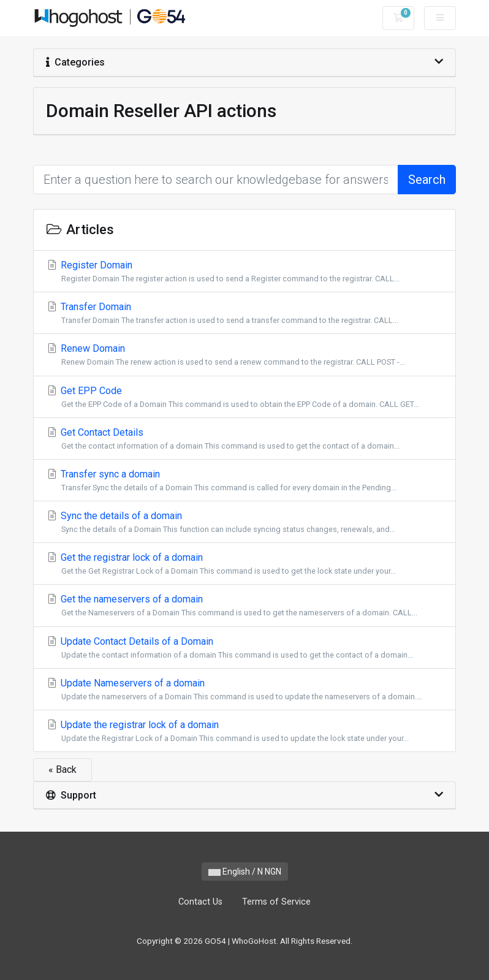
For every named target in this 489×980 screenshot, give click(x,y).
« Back (63, 769)
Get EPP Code (245, 397)
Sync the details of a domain (245, 522)
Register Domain (245, 272)
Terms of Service (276, 902)
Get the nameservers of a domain (245, 606)
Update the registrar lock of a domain (245, 731)
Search (427, 180)
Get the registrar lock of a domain (245, 564)
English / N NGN (245, 872)
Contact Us (200, 902)
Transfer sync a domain (245, 481)
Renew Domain (245, 355)
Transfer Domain (245, 313)
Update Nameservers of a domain (245, 690)
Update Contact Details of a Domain (245, 648)
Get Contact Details (245, 439)
